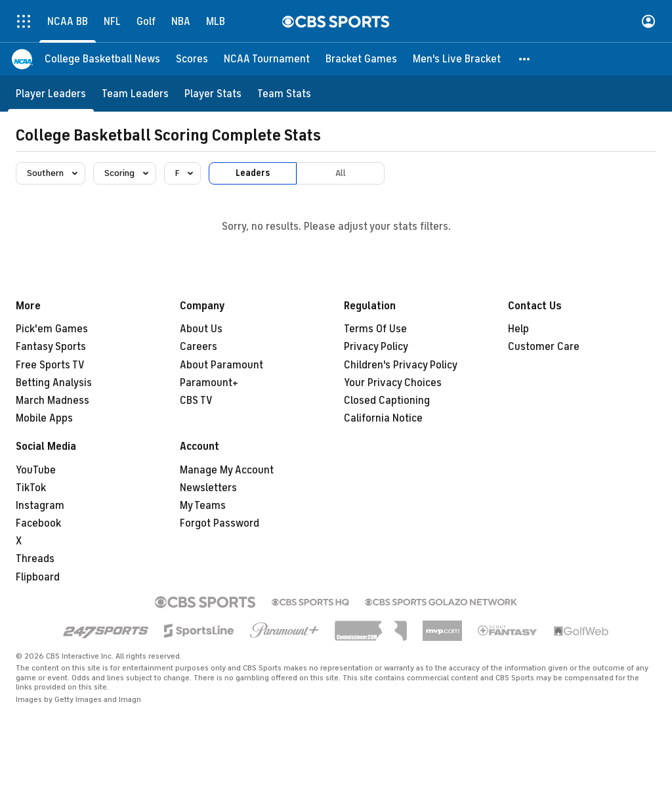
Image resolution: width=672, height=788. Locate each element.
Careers (199, 347)
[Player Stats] (213, 94)
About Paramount (221, 365)
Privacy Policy (376, 347)
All (341, 173)
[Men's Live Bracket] (457, 59)
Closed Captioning (387, 401)
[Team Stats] (284, 94)
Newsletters (208, 488)
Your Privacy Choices (393, 383)
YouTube (36, 470)
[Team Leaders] (135, 94)
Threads (35, 559)
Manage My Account (227, 470)
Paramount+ (209, 383)
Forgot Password (220, 523)
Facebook (38, 523)
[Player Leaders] (51, 94)
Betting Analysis (54, 383)
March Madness (52, 401)
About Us (201, 329)
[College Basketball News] (102, 59)
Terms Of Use (375, 329)
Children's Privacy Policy (401, 365)
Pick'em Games (52, 329)
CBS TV (196, 401)
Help (518, 329)
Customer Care (544, 347)
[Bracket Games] (361, 59)
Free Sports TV (50, 365)
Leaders (253, 173)
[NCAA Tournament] (267, 59)
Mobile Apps (44, 418)
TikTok (31, 488)
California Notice (383, 418)
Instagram (40, 506)
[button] (525, 59)
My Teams (203, 506)
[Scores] (192, 59)
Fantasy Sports (51, 347)
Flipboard (38, 577)
